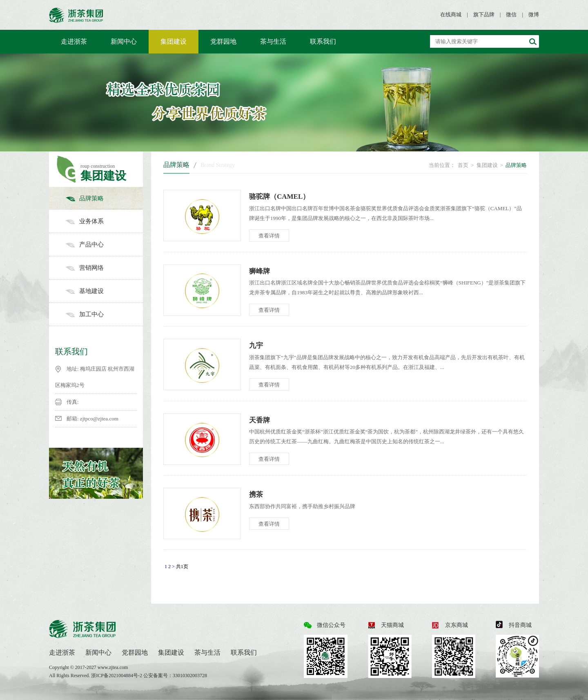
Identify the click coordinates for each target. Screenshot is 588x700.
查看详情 (269, 236)
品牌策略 (104, 198)
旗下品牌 (484, 14)
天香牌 (259, 420)
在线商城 (451, 14)
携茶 (256, 494)
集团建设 (174, 41)
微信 (511, 14)
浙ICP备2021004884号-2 (117, 676)
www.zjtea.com (113, 667)
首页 (463, 165)
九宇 (256, 346)
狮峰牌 (259, 271)
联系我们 (323, 41)
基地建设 (104, 291)
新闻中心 (124, 41)
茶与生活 (273, 41)
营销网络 (104, 268)
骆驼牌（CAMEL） (279, 197)
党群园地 (223, 41)
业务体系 (104, 221)
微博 (534, 14)
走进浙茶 (74, 41)
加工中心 (104, 314)
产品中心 (104, 244)
